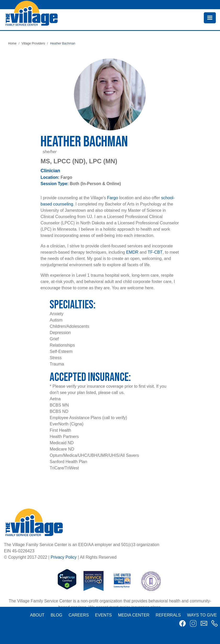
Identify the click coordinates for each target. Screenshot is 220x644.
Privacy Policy (64, 557)
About (37, 615)
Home (12, 43)
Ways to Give (202, 615)
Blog (56, 615)
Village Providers (33, 43)
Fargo (113, 198)
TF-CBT (155, 252)
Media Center (134, 615)
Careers (79, 615)
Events (103, 615)
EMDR (132, 252)
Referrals (168, 615)
